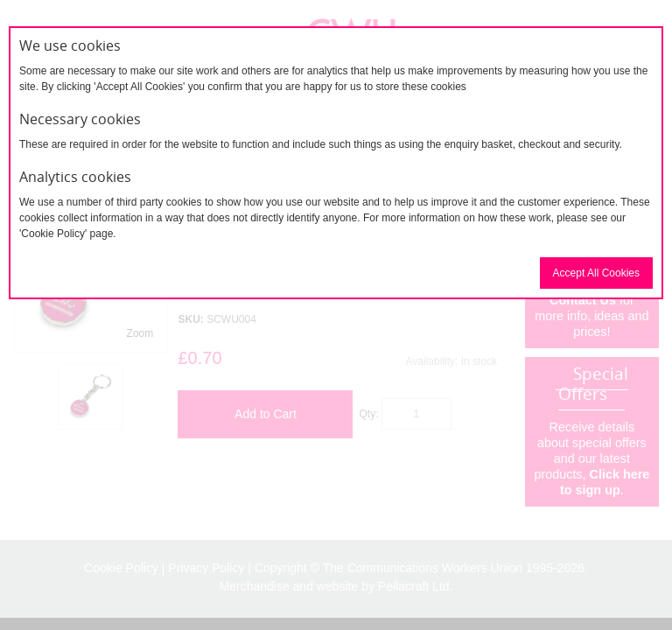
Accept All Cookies (596, 273)
